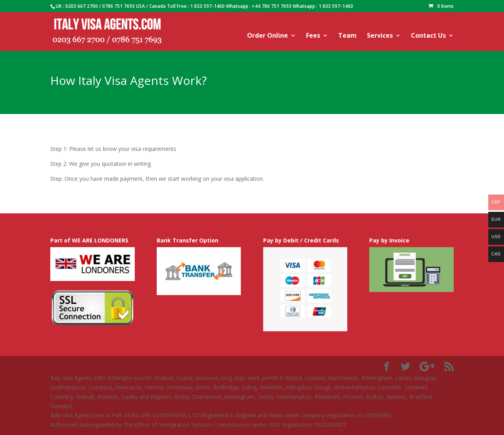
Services (380, 36)
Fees (313, 36)
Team (347, 36)
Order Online (268, 36)
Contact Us (428, 36)
